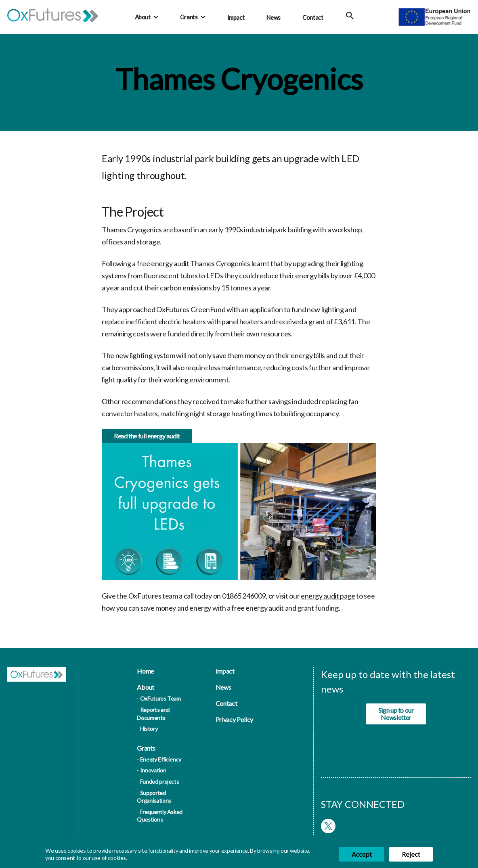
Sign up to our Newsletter (396, 714)
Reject (411, 854)
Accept (362, 854)
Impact (236, 17)
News (273, 17)
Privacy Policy (234, 719)
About (143, 17)
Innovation (153, 770)
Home (145, 671)
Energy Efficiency (161, 759)
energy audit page (328, 599)
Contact (313, 17)
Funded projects (160, 781)
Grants (189, 17)
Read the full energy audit (147, 439)
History (149, 729)
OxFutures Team (160, 698)
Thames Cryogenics (132, 230)
